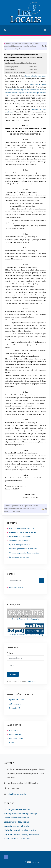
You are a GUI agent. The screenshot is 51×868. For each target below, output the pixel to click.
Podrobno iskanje (16, 587)
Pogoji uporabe (15, 735)
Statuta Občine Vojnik (38, 84)
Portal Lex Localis (16, 739)
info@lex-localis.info (17, 794)
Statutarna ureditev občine (19, 541)
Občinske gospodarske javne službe (23, 549)
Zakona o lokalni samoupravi (36, 76)
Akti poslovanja (15, 704)
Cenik (11, 743)
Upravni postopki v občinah (20, 545)
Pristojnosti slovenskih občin (20, 537)
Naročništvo (14, 730)
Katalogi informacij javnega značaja (23, 532)
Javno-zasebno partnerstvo (20, 557)
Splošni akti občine (16, 700)
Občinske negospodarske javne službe (24, 553)
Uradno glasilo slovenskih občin (22, 528)
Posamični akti (15, 708)
